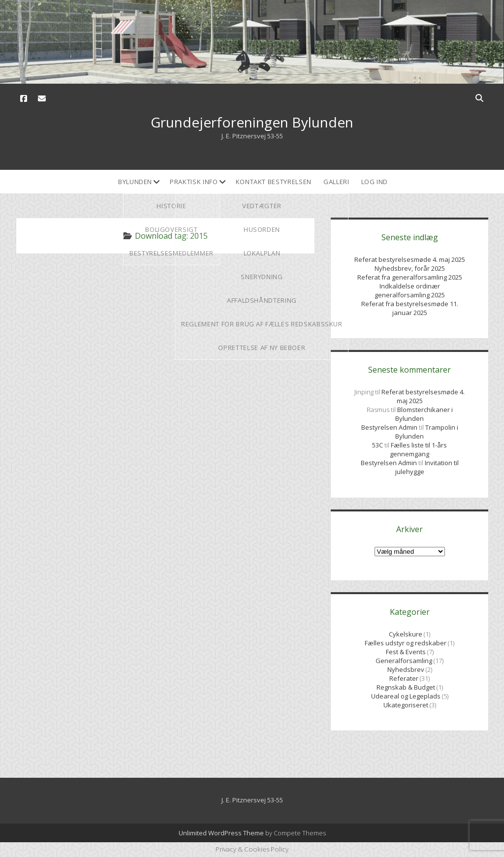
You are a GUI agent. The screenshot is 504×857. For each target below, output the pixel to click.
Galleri (336, 182)
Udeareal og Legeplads (406, 696)
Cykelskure (406, 634)
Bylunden (135, 182)
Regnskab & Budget (406, 687)
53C (378, 445)
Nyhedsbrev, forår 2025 (410, 268)
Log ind (375, 182)
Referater (404, 678)
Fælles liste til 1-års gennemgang (418, 449)
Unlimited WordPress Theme (221, 833)
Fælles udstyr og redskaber (406, 643)
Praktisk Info (194, 182)
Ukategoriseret (406, 705)
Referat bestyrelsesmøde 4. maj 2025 (410, 259)
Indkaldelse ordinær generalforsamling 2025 (410, 290)
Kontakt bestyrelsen (274, 182)
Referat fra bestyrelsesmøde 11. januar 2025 (410, 308)
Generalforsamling (404, 661)
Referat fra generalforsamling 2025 (410, 277)
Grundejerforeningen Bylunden (252, 122)
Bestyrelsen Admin (390, 427)
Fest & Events (406, 652)
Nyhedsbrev (406, 669)
